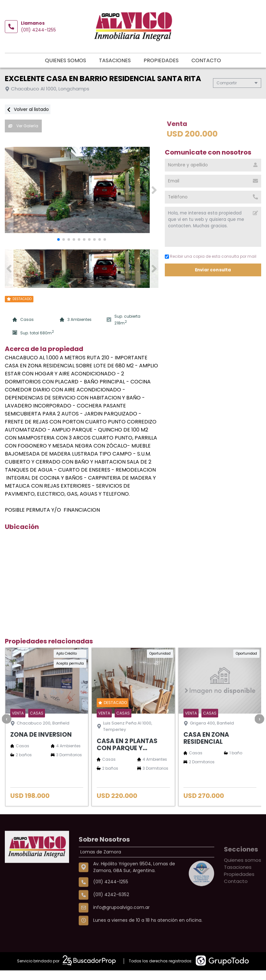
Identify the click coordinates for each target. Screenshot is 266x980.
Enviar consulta (213, 268)
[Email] (213, 180)
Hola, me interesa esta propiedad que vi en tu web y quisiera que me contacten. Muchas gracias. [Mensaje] (213, 226)
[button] (154, 187)
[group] (82, 187)
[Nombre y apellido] (213, 164)
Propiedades (142, 59)
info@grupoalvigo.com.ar (121, 926)
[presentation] (6, 715)
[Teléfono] (213, 196)
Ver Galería (23, 125)
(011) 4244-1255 (38, 29)
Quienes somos (46, 59)
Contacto (187, 59)
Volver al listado (28, 108)
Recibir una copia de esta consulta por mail (211, 255)
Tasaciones (95, 59)
